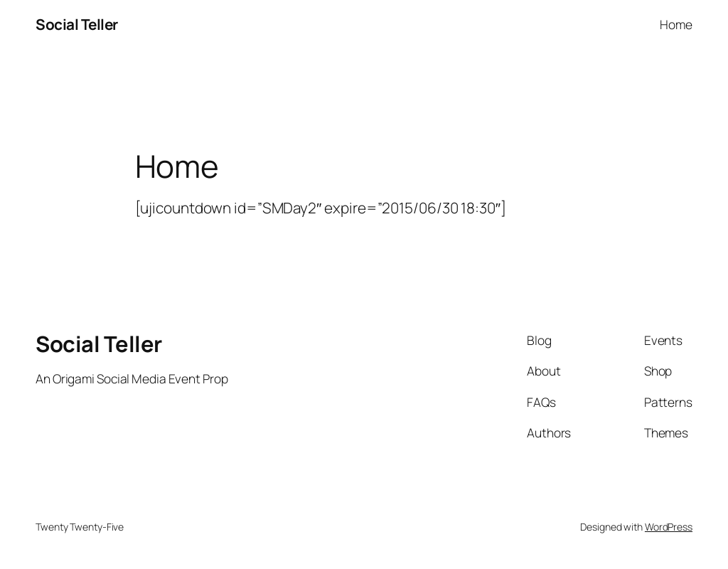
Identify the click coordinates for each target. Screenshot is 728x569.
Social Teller (77, 24)
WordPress (669, 527)
